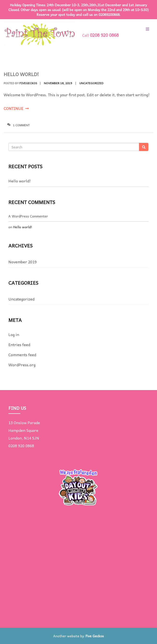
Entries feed (19, 344)
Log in (14, 334)
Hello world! (21, 74)
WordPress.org (22, 365)
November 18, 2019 (58, 83)
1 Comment (18, 125)
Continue (16, 108)
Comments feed (22, 355)
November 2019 (23, 262)
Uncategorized (91, 83)
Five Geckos (95, 636)
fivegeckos (28, 83)
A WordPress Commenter (28, 216)
